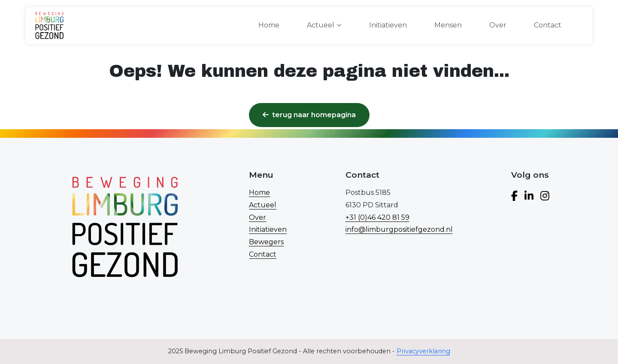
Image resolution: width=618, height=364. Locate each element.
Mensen (448, 25)
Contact (548, 25)
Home (269, 25)
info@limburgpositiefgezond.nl (399, 229)
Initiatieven (388, 25)
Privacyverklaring (423, 351)
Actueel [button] (321, 25)
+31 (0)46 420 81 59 (377, 217)
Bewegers (266, 242)
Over (498, 25)
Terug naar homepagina (309, 115)
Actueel (263, 205)
